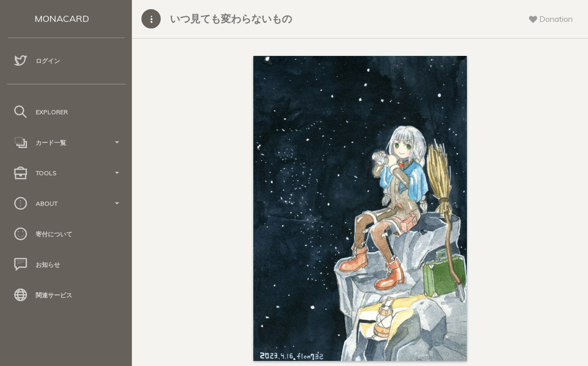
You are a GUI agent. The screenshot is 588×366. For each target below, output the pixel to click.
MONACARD (62, 19)
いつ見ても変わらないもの (231, 19)
